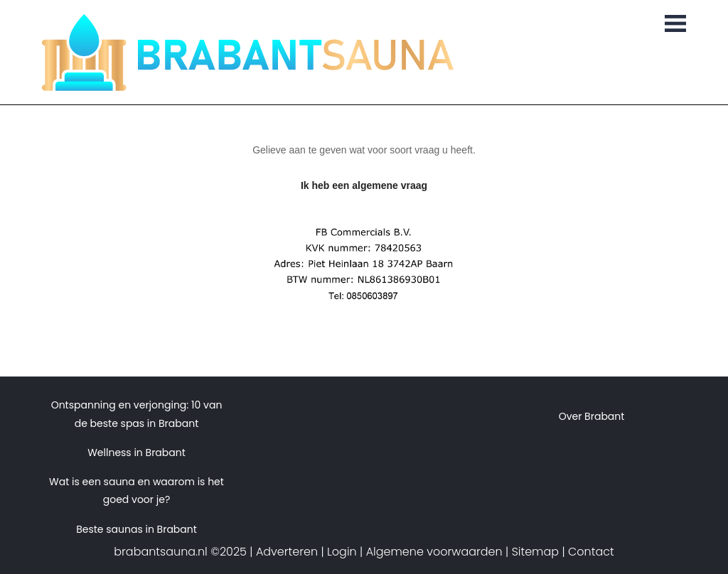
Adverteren (287, 552)
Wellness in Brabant (136, 453)
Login (342, 552)
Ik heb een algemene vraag (364, 185)
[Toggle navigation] (675, 25)
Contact (591, 552)
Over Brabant (592, 416)
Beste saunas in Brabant (136, 529)
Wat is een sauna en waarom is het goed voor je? (136, 491)
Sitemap (535, 552)
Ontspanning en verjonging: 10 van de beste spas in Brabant (137, 414)
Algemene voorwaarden (434, 552)
